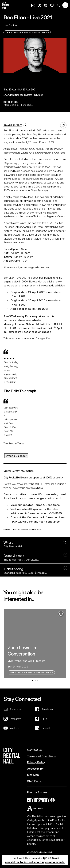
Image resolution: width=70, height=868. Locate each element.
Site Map (33, 775)
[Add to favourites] (63, 125)
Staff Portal (35, 781)
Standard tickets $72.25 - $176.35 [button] (23, 95)
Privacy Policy (36, 762)
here (40, 488)
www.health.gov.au (29, 509)
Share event (15, 125)
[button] (35, 76)
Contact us (34, 750)
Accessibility (35, 768)
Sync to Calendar (16, 456)
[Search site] (59, 5)
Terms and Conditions (41, 756)
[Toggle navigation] (65, 5)
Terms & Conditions (47, 505)
